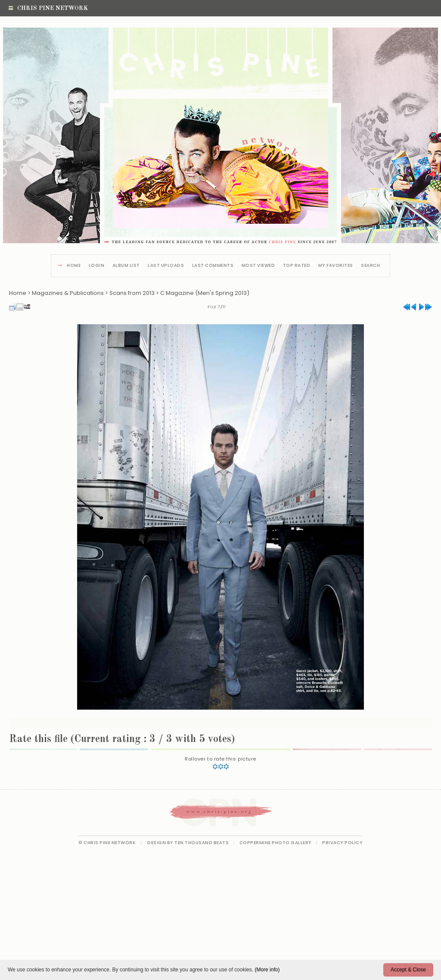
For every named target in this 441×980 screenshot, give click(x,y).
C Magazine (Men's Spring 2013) (205, 293)
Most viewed (258, 266)
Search (370, 266)
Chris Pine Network (48, 8)
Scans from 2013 (132, 293)
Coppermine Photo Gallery (276, 843)
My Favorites (336, 266)
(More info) (267, 970)
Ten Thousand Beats (202, 843)
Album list (126, 266)
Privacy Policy (342, 843)
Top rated (297, 266)
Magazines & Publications (68, 293)
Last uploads (166, 266)
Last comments (213, 266)
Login (97, 266)
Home (74, 266)
